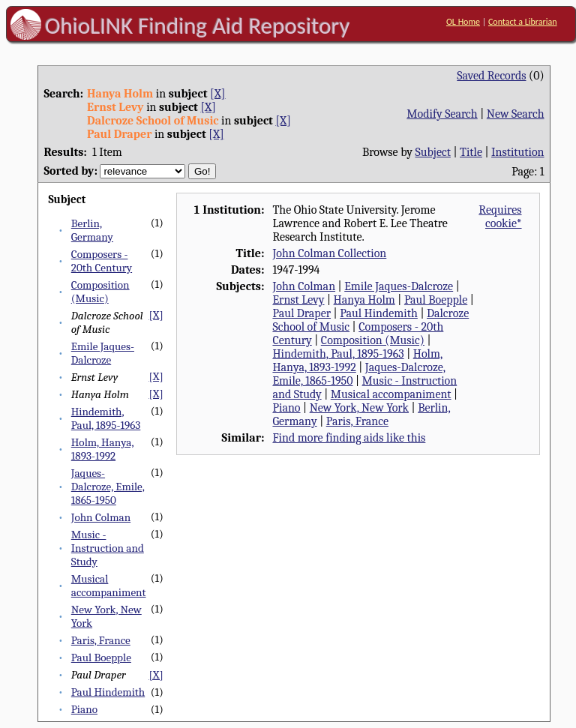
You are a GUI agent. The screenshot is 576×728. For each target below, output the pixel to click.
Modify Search (442, 114)
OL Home (463, 22)
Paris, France (101, 640)
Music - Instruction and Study (108, 548)
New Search (516, 114)
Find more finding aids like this (349, 438)
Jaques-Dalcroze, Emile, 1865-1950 (108, 487)
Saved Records (491, 76)
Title (471, 152)
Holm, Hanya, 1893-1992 (103, 449)
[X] (217, 94)
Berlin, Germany (92, 230)
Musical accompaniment (109, 586)
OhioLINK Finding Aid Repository (198, 25)
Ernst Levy (298, 300)
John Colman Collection (329, 253)
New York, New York (359, 408)
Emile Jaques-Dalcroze (103, 353)
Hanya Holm (364, 300)
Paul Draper (301, 313)
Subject (433, 152)
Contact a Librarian (523, 22)
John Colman (101, 517)
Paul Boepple (101, 658)
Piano (84, 709)
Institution (518, 152)
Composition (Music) (100, 292)
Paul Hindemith (108, 692)
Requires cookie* (500, 217)
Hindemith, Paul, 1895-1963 (106, 418)
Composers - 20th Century (102, 261)
